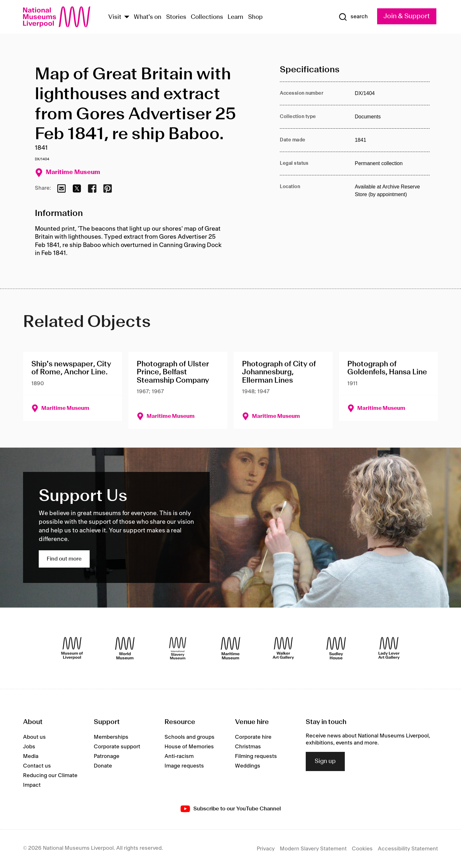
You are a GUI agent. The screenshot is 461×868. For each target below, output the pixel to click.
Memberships (111, 737)
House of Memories (189, 747)
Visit (115, 17)
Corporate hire (253, 737)
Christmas (248, 747)
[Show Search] (353, 17)
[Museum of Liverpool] (72, 648)
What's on (148, 17)
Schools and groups (190, 737)
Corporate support (117, 747)
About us (34, 737)
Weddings (248, 766)
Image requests (184, 766)
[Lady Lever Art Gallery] (389, 648)
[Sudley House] (336, 648)
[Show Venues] (127, 17)
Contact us (37, 766)
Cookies (362, 849)
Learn (235, 17)
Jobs (29, 747)
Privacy (266, 849)
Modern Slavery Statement (313, 849)
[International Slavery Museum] (178, 648)
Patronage (107, 756)
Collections (207, 17)
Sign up (325, 761)
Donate (103, 766)
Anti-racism (179, 756)
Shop (255, 17)
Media (31, 756)
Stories (176, 17)
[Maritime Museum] (230, 648)
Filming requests (256, 756)
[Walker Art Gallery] (283, 648)
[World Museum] (125, 648)
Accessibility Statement (408, 849)
